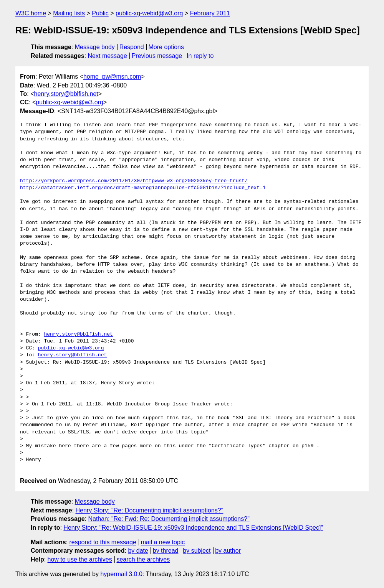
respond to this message (103, 542)
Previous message (157, 56)
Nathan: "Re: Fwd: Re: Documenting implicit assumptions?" (169, 519)
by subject (197, 551)
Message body (95, 47)
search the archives (143, 559)
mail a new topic (163, 542)
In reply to (200, 56)
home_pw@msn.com (112, 77)
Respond (132, 47)
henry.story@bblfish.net (66, 94)
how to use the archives (80, 559)
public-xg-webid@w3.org (149, 13)
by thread (166, 551)
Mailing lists (69, 13)
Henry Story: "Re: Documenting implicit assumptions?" (150, 510)
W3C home (31, 13)
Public (100, 13)
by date (138, 551)
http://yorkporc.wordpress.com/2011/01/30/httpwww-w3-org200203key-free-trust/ (134, 181)
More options (166, 47)
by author (228, 551)
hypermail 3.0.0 (121, 574)
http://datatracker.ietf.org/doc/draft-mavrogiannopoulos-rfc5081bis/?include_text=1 (143, 188)
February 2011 (210, 13)
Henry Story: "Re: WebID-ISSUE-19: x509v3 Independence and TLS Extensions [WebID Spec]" (193, 528)
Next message (108, 56)
